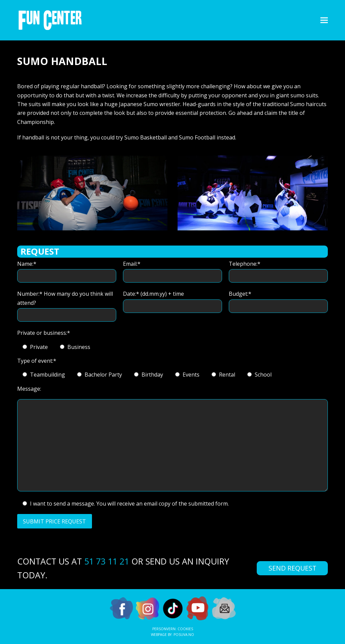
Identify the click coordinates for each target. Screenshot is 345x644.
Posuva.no (184, 635)
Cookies (185, 629)
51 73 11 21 (107, 561)
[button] (324, 20)
